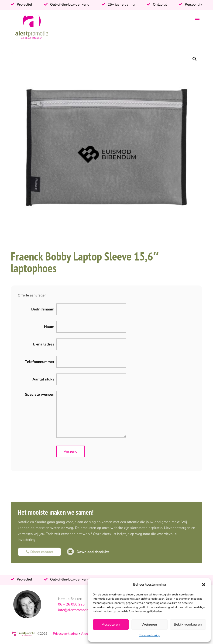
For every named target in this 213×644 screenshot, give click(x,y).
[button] (204, 585)
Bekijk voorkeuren (188, 624)
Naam (49, 327)
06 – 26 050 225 (71, 604)
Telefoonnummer (40, 362)
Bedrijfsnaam (43, 309)
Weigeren (149, 624)
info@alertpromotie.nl (75, 610)
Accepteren (111, 624)
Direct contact (40, 552)
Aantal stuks (43, 379)
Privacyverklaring (149, 635)
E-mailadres (44, 344)
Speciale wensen (40, 394)
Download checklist (88, 552)
